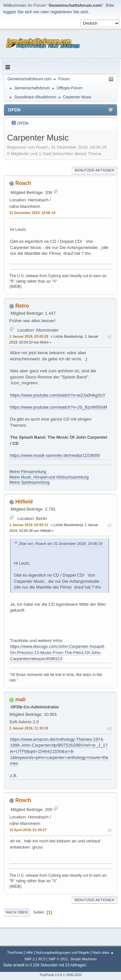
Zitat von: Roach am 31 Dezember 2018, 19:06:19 (60, 543)
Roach (23, 183)
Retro (22, 306)
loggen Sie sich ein (21, 12)
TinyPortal (15, 952)
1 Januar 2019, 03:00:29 (29, 336)
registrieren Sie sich (69, 12)
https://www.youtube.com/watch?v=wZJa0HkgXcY (58, 395)
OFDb (23, 123)
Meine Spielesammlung (30, 482)
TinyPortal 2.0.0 (51, 975)
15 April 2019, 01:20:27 (28, 830)
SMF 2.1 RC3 (35, 959)
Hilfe (29, 952)
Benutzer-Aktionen (94, 170)
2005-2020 (74, 975)
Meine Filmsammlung (28, 472)
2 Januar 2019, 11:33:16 (29, 728)
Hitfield (24, 502)
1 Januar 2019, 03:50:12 (29, 525)
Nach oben (17, 912)
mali (20, 699)
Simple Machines (84, 959)
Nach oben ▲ (103, 952)
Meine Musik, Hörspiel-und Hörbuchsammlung (49, 477)
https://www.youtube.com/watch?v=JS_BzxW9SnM (59, 407)
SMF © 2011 (58, 959)
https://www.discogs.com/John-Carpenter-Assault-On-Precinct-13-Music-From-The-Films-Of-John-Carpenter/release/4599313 (58, 652)
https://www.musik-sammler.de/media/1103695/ (55, 455)
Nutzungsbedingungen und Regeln (63, 952)
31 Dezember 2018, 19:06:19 (32, 213)
